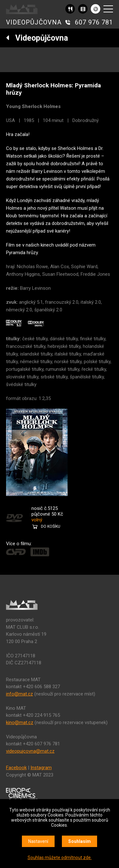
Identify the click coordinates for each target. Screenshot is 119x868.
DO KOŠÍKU (51, 526)
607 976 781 (94, 22)
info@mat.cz (20, 694)
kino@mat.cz (20, 722)
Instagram (41, 768)
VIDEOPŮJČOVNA (34, 22)
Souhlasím (79, 841)
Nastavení (38, 841)
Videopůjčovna (37, 38)
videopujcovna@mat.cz (30, 751)
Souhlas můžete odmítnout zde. (60, 858)
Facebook (16, 768)
